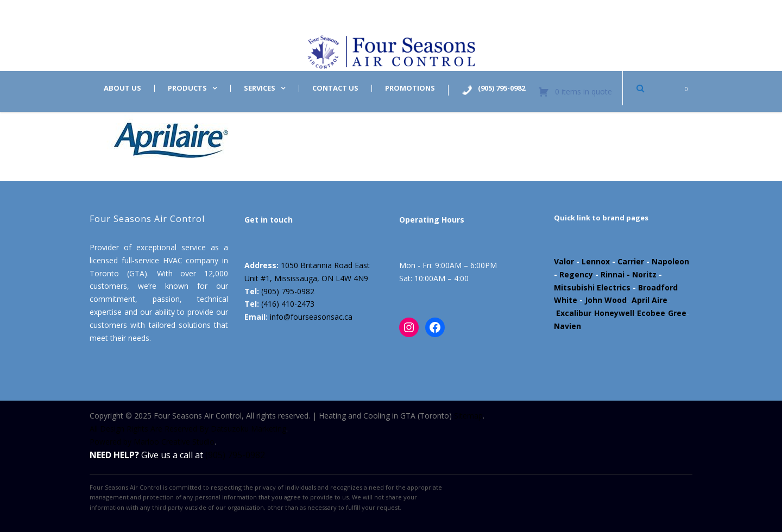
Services (260, 88)
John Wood (606, 300)
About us (122, 88)
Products (187, 88)
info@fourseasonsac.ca (311, 317)
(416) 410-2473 (288, 304)
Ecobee (651, 313)
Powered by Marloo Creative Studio (152, 442)
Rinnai (613, 274)
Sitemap (468, 416)
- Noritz (641, 274)
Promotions (410, 88)
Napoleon (670, 261)
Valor (564, 261)
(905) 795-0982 (288, 291)
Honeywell (614, 313)
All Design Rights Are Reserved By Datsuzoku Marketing (188, 429)
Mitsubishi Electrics (592, 287)
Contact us (335, 88)
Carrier (631, 261)
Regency (576, 274)
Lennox (596, 261)
